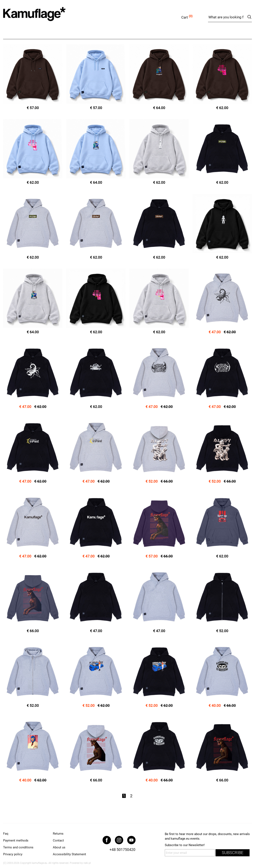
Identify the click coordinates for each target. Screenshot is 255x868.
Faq (6, 834)
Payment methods (16, 840)
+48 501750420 (122, 850)
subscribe (233, 853)
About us (59, 847)
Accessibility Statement (69, 854)
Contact (58, 840)
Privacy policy (13, 854)
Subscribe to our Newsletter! (185, 845)
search (249, 17)
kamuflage (45, 17)
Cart (185, 17)
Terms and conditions (18, 847)
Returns (58, 834)
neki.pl (87, 863)
